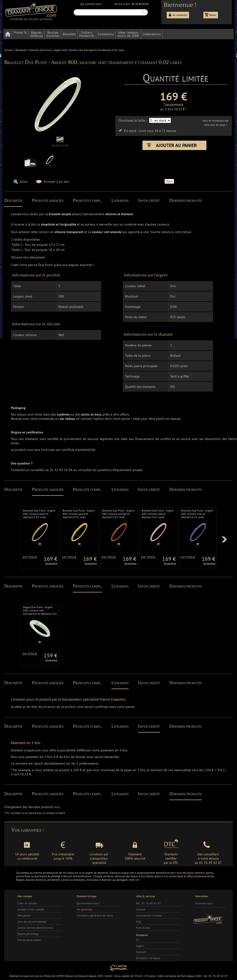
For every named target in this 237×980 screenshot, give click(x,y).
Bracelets (69, 34)
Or (137, 940)
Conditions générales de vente (95, 915)
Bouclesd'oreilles (53, 34)
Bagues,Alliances (36, 34)
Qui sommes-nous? (91, 4)
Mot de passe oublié (29, 940)
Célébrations (152, 34)
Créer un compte (27, 903)
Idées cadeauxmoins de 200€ (128, 34)
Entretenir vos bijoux (148, 958)
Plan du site (143, 928)
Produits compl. (87, 200)
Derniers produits (186, 200)
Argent (140, 946)
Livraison (120, 200)
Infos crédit (149, 200)
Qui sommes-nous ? (88, 903)
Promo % (20, 32)
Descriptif (13, 200)
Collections (106, 34)
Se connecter (180, 15)
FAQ (138, 922)
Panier (213, 15)
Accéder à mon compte (31, 909)
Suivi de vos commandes (32, 922)
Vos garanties (85, 909)
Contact (140, 909)
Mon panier (24, 915)
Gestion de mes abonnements (35, 928)
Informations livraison (149, 915)
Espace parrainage (28, 934)
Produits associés (48, 200)
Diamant (141, 952)
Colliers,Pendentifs (87, 34)
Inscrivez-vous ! (204, 903)
